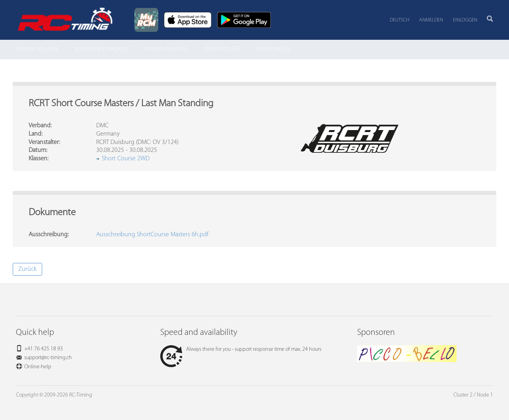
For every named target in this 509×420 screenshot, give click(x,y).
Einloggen (465, 20)
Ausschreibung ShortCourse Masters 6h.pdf (152, 235)
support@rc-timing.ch (48, 358)
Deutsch (399, 20)
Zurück (27, 269)
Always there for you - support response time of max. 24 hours (241, 349)
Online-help (38, 367)
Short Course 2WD (126, 159)
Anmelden (431, 20)
